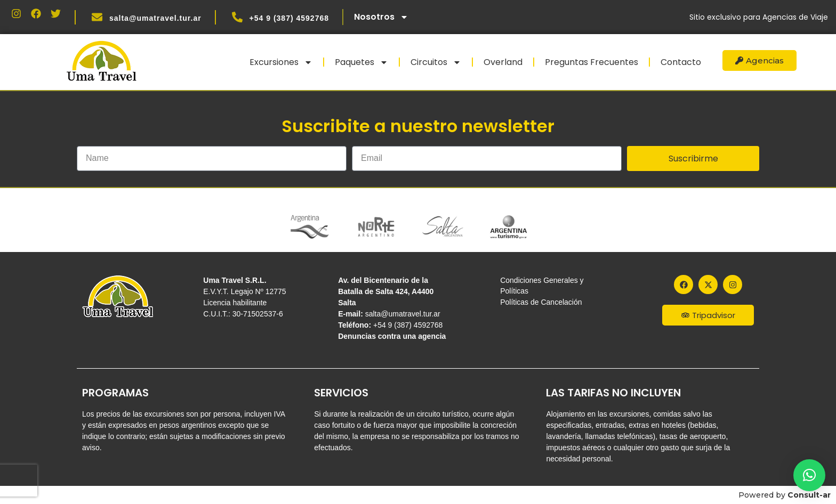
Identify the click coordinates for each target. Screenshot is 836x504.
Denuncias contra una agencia (392, 336)
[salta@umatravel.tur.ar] (97, 17)
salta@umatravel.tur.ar (155, 18)
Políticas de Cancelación (541, 302)
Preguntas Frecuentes (592, 62)
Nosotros (381, 17)
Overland (503, 62)
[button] (809, 475)
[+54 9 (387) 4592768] (237, 17)
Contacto (681, 62)
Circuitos (436, 62)
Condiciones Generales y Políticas (542, 286)
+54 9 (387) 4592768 (289, 18)
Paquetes (361, 62)
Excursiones (281, 62)
